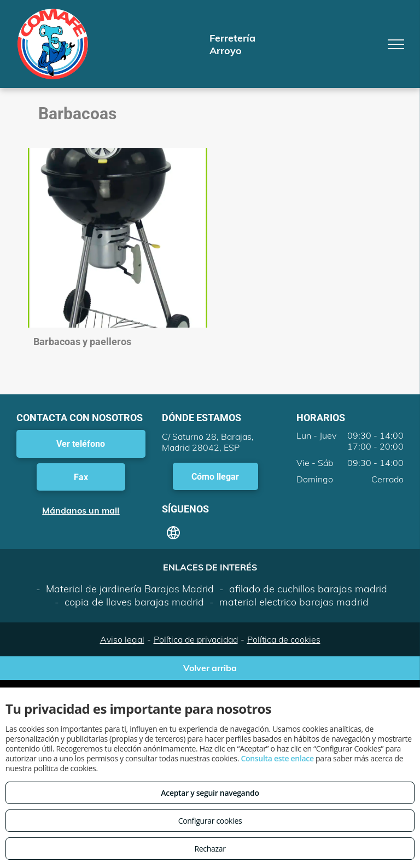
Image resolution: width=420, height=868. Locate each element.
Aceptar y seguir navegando (210, 793)
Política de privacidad (196, 639)
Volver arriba (210, 668)
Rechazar (210, 849)
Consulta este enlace (277, 758)
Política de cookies (284, 639)
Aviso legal (122, 639)
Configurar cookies (210, 821)
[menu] (396, 44)
